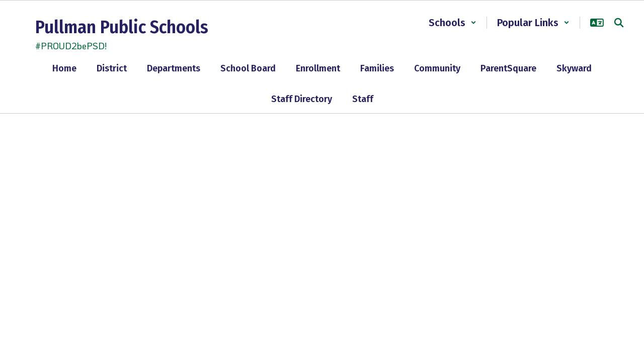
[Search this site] (619, 23)
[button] (453, 23)
